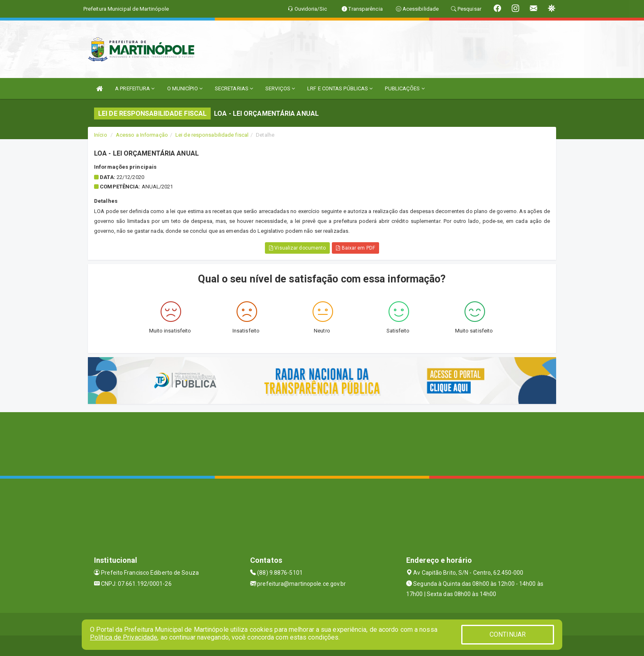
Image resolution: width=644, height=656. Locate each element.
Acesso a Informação (142, 135)
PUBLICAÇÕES (405, 88)
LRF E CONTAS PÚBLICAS (340, 88)
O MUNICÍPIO (185, 88)
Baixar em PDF (355, 248)
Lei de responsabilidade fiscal (212, 135)
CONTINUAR (508, 634)
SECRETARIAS (234, 88)
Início (101, 135)
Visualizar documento (297, 248)
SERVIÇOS (280, 88)
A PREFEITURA (135, 88)
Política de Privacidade (124, 637)
